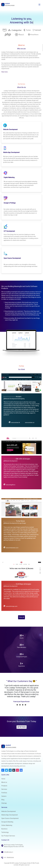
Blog (3, 800)
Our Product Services (8, 836)
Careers (4, 796)
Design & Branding (7, 822)
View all (21, 617)
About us (4, 782)
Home (3, 779)
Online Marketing (7, 825)
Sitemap (4, 803)
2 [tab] (20, 705)
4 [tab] (25, 705)
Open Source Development (10, 818)
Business (4, 829)
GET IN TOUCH (22, 727)
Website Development (9, 811)
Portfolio (4, 793)
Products (4, 786)
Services (4, 789)
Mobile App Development (10, 815)
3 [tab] (23, 705)
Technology (5, 832)
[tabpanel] (21, 694)
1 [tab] (17, 705)
